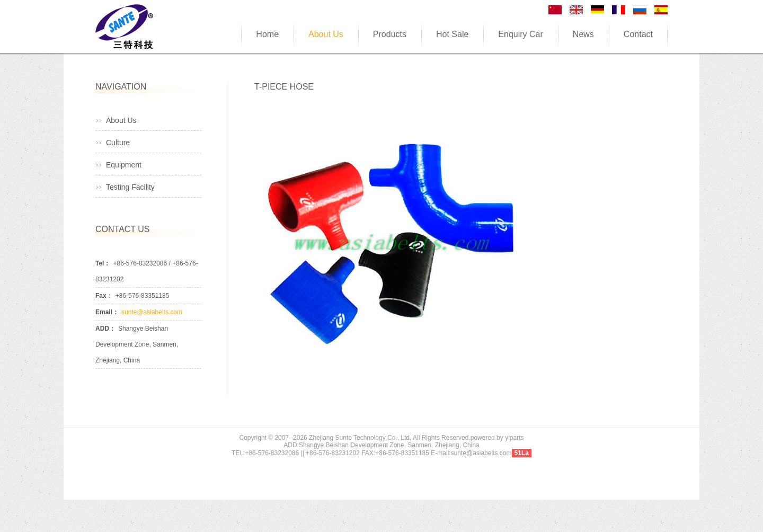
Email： (107, 312)
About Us (121, 120)
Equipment (124, 165)
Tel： (103, 263)
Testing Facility (130, 187)
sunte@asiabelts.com (152, 312)
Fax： (104, 296)
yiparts (514, 438)
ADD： (105, 329)
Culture (118, 143)
